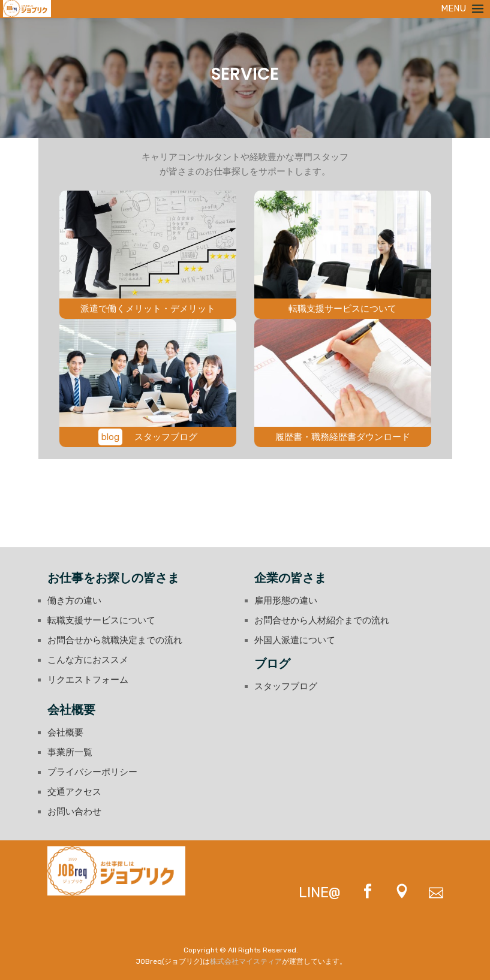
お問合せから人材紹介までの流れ (322, 620)
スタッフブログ (286, 686)
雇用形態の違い (286, 601)
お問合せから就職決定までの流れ (115, 640)
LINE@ (320, 892)
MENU (464, 8)
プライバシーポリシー (92, 772)
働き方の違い (74, 601)
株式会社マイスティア (246, 961)
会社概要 (65, 732)
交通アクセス (74, 792)
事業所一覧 (70, 752)
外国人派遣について (295, 640)
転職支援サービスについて (101, 620)
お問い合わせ (74, 812)
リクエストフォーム (88, 680)
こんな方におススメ (88, 660)
